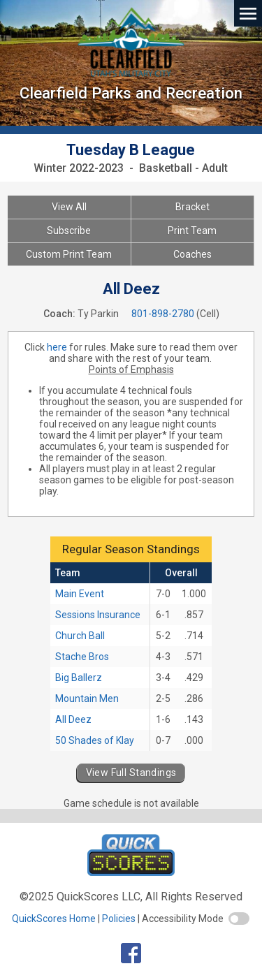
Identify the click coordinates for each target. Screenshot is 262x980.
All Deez (73, 719)
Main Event (80, 594)
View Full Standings (131, 773)
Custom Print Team (69, 254)
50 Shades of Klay (95, 740)
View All (69, 207)
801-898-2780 (163, 314)
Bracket (192, 207)
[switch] (239, 919)
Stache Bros (82, 657)
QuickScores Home (54, 919)
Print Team (192, 231)
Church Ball (80, 636)
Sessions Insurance (98, 615)
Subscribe (69, 231)
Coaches (192, 254)
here (57, 347)
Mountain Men (87, 699)
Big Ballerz (79, 678)
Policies (119, 919)
